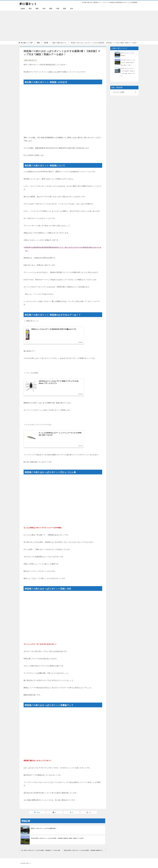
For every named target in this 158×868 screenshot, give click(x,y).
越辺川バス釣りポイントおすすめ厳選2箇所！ (44, 828)
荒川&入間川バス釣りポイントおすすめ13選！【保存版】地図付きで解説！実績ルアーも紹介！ (58, 838)
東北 (30, 9)
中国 (58, 9)
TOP (27, 43)
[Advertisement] (79, 26)
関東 (37, 9)
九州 (71, 9)
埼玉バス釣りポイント (31, 60)
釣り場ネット (29, 3)
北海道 (23, 9)
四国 (64, 9)
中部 (44, 9)
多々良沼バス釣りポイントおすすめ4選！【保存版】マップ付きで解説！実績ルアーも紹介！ (42, 850)
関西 (51, 9)
